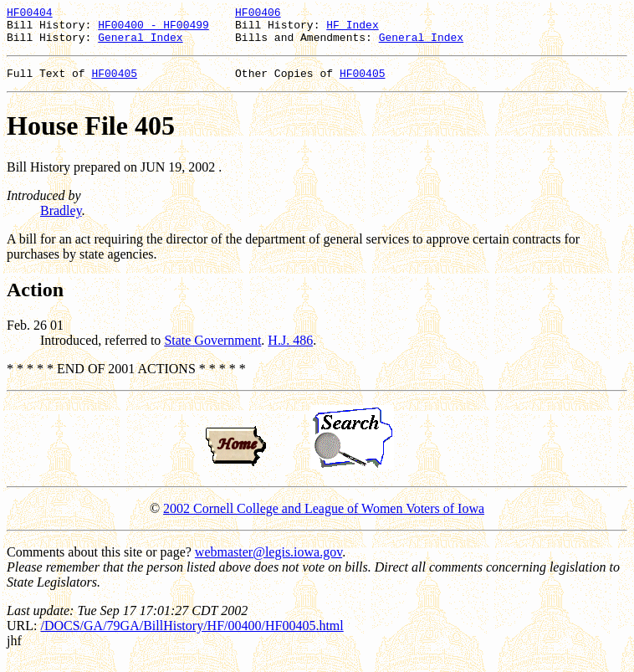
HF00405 (114, 83)
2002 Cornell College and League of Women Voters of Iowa (324, 518)
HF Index (352, 29)
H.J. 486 (290, 350)
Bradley (61, 221)
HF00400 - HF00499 (153, 29)
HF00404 (30, 14)
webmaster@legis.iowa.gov (268, 562)
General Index (140, 44)
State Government (212, 350)
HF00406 (258, 14)
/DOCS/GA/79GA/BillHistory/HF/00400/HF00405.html (192, 636)
